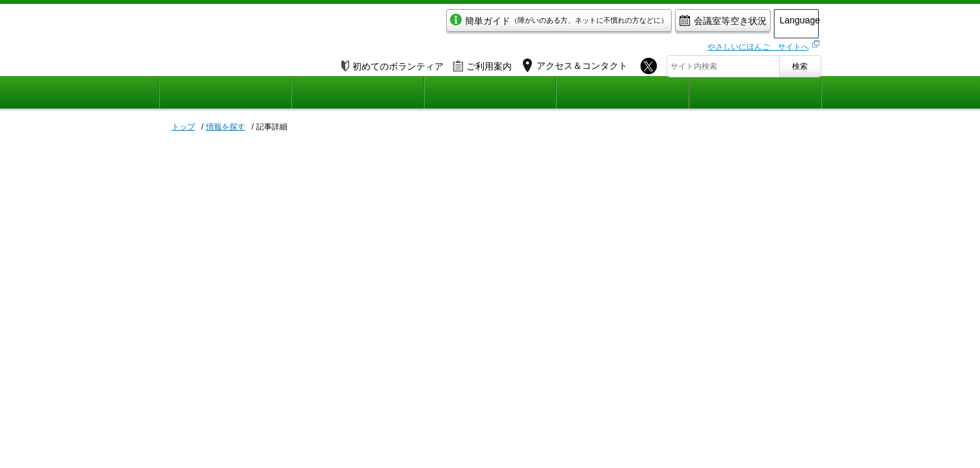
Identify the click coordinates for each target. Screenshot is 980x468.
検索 (800, 63)
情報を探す (226, 127)
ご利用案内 (483, 63)
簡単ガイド (512, 24)
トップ (183, 127)
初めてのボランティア (392, 63)
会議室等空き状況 (676, 24)
